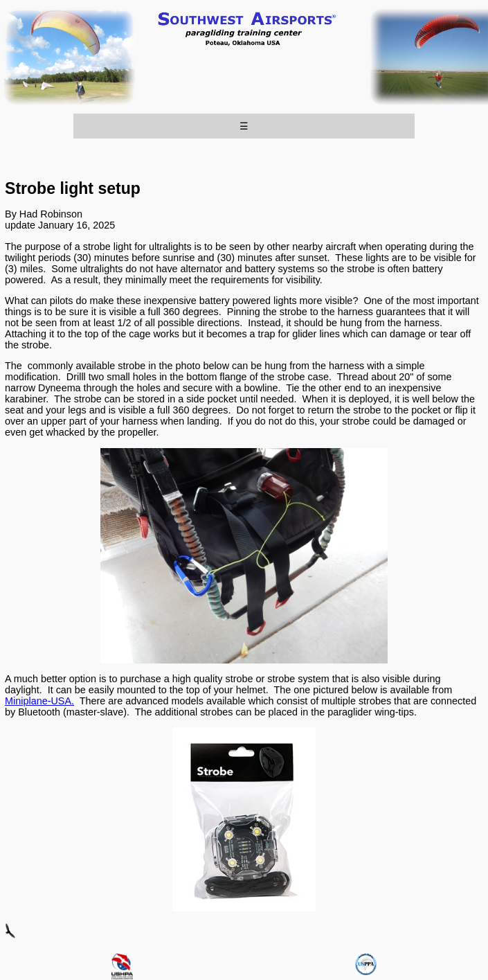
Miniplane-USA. (39, 701)
